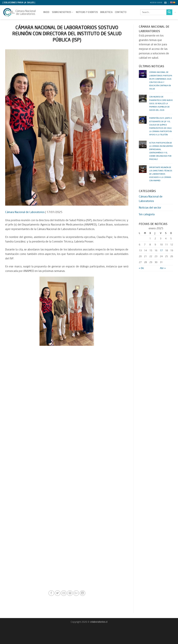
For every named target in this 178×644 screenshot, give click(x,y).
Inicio (46, 12)
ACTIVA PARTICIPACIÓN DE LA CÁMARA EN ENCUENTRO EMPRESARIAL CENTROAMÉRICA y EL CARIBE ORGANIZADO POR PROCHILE (161, 151)
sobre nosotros (63, 12)
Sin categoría (147, 214)
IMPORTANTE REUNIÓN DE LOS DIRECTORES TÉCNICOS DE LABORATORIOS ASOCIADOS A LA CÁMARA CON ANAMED (161, 174)
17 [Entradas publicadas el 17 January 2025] (161, 250)
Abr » (163, 268)
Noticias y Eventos (87, 12)
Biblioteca (106, 12)
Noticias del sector (150, 207)
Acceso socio (156, 3)
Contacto (121, 12)
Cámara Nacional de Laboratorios (25, 212)
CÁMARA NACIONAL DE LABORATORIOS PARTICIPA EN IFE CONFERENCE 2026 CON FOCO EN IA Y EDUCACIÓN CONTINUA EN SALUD (161, 80)
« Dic (141, 268)
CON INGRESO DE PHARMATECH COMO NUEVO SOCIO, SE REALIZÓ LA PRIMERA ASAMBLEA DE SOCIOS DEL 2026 (161, 103)
